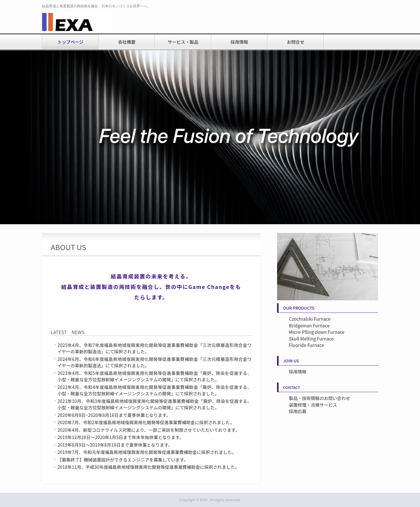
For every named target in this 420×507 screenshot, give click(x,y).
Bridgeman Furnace (309, 326)
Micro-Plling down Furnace (316, 332)
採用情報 (239, 42)
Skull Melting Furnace (311, 339)
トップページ (71, 42)
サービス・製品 (183, 42)
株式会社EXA (82, 22)
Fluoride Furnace (306, 345)
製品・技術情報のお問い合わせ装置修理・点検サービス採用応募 (319, 405)
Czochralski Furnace (310, 319)
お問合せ (295, 42)
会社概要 (127, 42)
